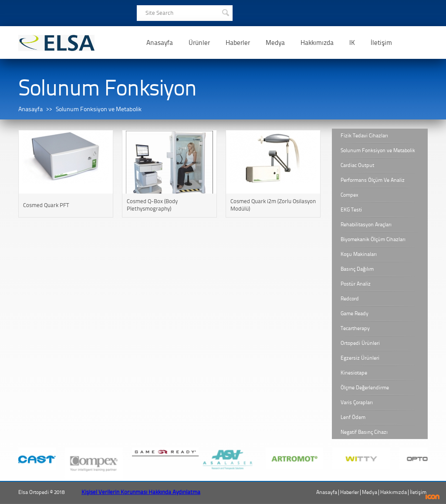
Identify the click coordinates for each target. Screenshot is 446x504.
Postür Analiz (356, 284)
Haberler (238, 43)
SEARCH (225, 12)
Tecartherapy (355, 328)
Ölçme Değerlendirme (365, 388)
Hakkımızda (317, 43)
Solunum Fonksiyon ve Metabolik (99, 109)
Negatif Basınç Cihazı (364, 432)
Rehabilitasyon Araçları (366, 225)
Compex (350, 195)
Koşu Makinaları (359, 254)
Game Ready (355, 313)
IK (352, 43)
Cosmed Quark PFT (46, 205)
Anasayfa (160, 43)
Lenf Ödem (353, 417)
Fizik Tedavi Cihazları (364, 136)
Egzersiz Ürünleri (360, 358)
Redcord (350, 299)
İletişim (381, 43)
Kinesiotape (354, 373)
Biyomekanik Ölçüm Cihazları (373, 239)
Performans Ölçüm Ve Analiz (373, 180)
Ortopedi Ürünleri (360, 343)
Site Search (159, 13)
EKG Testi (351, 210)
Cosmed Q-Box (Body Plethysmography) (152, 205)
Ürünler (199, 43)
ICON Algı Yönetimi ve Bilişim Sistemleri (433, 497)
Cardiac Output (357, 165)
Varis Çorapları (357, 402)
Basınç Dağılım (357, 269)
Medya (275, 43)
